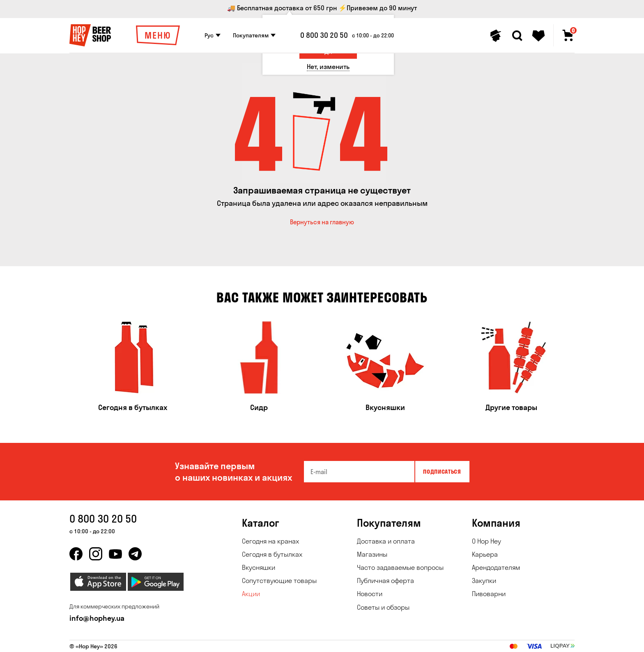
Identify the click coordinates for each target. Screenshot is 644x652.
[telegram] (135, 554)
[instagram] (96, 554)
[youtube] (115, 554)
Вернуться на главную (322, 222)
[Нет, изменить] (328, 67)
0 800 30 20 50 (324, 35)
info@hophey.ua (97, 618)
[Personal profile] (496, 36)
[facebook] (76, 554)
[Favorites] (538, 36)
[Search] (517, 36)
